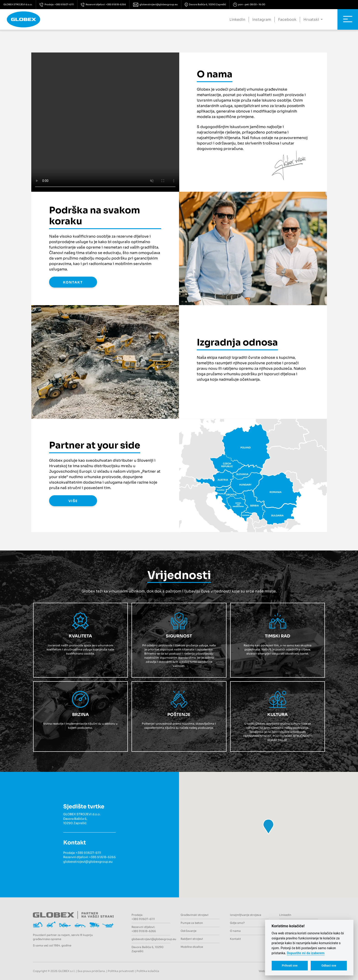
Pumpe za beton (192, 923)
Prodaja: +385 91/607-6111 (57, 4)
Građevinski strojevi (195, 915)
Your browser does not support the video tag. (105, 122)
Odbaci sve (329, 966)
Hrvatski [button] (312, 20)
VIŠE (73, 501)
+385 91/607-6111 (88, 853)
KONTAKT (73, 282)
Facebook (287, 20)
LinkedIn (237, 20)
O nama (235, 931)
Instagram (262, 20)
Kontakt (235, 939)
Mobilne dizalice (192, 947)
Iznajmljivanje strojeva (246, 915)
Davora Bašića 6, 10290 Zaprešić (205, 4)
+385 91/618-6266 (102, 857)
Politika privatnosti (121, 971)
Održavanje (188, 931)
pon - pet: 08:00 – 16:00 (249, 4)
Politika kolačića (148, 971)
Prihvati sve (290, 966)
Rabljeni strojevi (192, 939)
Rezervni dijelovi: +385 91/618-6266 (104, 4)
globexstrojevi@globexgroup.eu (155, 4)
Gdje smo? (237, 923)
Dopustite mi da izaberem (306, 953)
